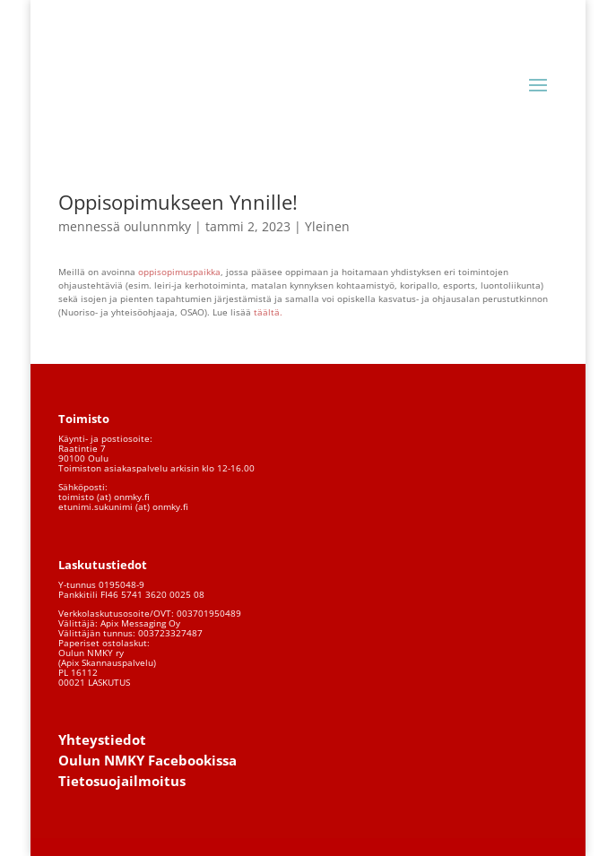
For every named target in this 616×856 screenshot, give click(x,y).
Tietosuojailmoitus (122, 781)
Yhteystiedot (102, 739)
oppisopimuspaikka (179, 272)
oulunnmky (157, 226)
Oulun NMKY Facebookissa (147, 760)
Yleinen (327, 226)
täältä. (269, 312)
